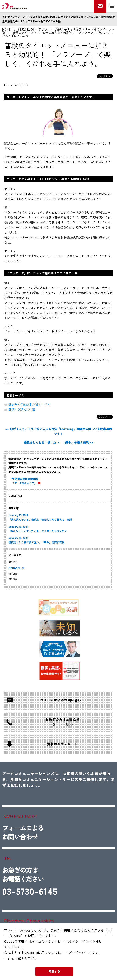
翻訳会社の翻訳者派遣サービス (29, 404)
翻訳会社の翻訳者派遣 (33, 29)
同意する (54, 971)
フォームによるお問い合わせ (23, 832)
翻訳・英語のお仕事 (22, 409)
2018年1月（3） (17, 568)
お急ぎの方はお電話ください (30, 882)
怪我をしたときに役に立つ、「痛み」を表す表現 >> (58, 442)
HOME (6, 29)
